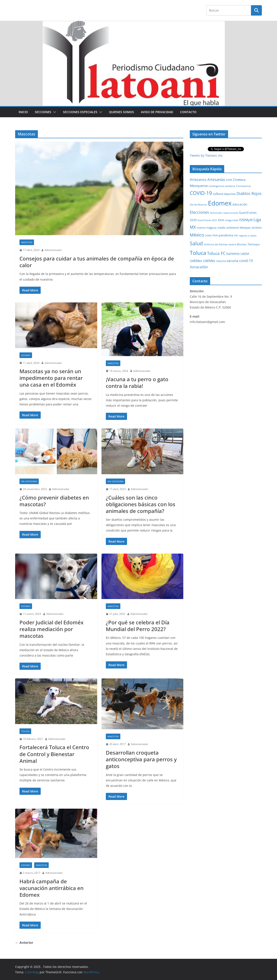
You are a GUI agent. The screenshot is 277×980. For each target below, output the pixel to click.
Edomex (26, 355)
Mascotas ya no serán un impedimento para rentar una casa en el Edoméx (51, 378)
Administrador (53, 250)
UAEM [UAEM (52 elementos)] (245, 254)
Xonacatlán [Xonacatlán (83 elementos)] (199, 267)
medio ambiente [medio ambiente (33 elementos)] (228, 228)
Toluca (25, 731)
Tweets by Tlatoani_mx (206, 155)
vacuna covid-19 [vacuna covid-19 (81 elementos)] (240, 261)
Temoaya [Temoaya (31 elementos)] (254, 244)
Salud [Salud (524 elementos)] (196, 243)
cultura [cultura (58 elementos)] (218, 194)
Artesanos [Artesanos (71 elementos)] (198, 180)
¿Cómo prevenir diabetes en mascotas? (54, 501)
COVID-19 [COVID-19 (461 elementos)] (201, 193)
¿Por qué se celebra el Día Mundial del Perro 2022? (138, 626)
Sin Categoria (29, 481)
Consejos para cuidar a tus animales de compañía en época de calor (97, 262)
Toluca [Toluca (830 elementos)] (198, 253)
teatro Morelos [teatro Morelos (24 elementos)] (238, 244)
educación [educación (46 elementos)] (240, 204)
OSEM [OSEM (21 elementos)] (208, 235)
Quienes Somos (122, 112)
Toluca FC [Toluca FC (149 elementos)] (216, 253)
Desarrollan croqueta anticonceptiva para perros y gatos (141, 759)
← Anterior (24, 943)
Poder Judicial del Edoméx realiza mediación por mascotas (52, 629)
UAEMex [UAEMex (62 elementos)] (196, 261)
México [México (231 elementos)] (197, 235)
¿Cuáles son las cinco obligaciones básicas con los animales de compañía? (141, 504)
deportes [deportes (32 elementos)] (230, 194)
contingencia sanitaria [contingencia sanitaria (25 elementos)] (222, 186)
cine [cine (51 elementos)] (229, 180)
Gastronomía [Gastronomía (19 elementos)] (231, 213)
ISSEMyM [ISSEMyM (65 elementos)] (246, 220)
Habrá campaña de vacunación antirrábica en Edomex (52, 888)
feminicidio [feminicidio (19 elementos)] (216, 213)
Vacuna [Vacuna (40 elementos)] (221, 261)
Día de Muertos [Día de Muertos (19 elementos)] (198, 205)
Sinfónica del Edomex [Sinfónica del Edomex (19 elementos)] (216, 244)
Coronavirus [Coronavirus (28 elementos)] (243, 186)
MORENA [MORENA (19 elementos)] (257, 228)
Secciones (43, 112)
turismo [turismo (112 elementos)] (233, 253)
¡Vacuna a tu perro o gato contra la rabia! (137, 382)
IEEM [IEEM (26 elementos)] (221, 220)
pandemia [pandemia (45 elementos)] (226, 235)
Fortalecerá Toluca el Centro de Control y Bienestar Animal (54, 754)
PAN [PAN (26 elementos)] (215, 235)
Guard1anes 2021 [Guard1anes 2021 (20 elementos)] (207, 220)
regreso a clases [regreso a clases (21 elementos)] (248, 235)
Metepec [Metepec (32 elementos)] (245, 228)
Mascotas (27, 242)
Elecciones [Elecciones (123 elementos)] (199, 212)
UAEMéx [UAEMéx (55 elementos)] (209, 261)
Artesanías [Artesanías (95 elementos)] (216, 179)
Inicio (23, 112)
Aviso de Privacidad (157, 112)
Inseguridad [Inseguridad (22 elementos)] (232, 220)
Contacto (188, 112)
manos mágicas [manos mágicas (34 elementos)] (207, 228)
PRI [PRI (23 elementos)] (236, 235)
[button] (54, 112)
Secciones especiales (80, 112)
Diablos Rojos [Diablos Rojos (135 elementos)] (249, 193)
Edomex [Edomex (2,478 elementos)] (220, 203)
